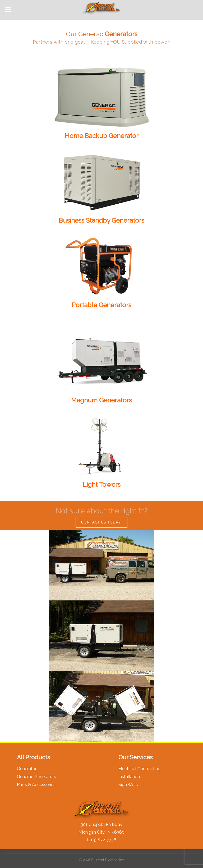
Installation (129, 777)
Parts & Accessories (36, 785)
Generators (28, 769)
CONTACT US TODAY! (102, 522)
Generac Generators (36, 777)
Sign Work (128, 785)
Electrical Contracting (139, 769)
